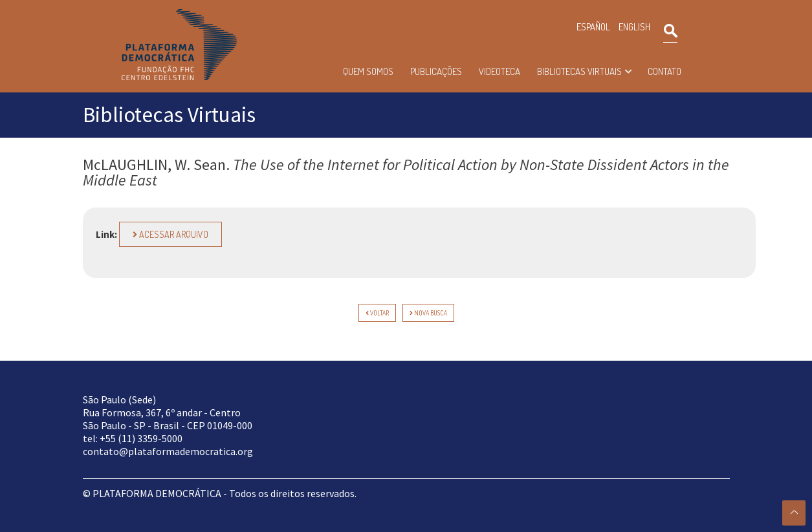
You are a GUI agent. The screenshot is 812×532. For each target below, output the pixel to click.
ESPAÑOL (593, 27)
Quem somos (368, 71)
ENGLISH (634, 27)
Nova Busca (428, 313)
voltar (377, 313)
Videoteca (499, 71)
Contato (664, 71)
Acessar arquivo (170, 234)
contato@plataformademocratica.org (168, 451)
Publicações (436, 71)
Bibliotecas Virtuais (579, 71)
